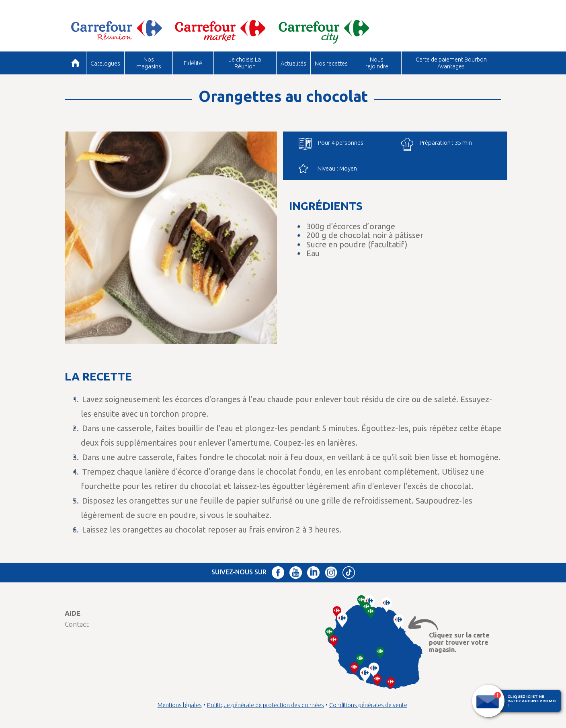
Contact (77, 624)
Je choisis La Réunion (245, 63)
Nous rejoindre (377, 63)
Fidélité (193, 63)
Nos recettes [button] (331, 63)
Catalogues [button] (105, 63)
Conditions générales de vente (368, 705)
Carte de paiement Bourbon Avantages (451, 63)
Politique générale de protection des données (266, 705)
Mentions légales (180, 705)
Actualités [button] (293, 63)
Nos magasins (149, 63)
